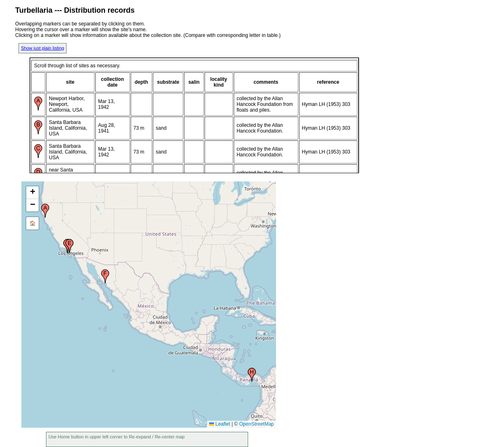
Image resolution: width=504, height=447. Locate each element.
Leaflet (220, 424)
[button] (45, 211)
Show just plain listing (43, 48)
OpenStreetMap (257, 424)
